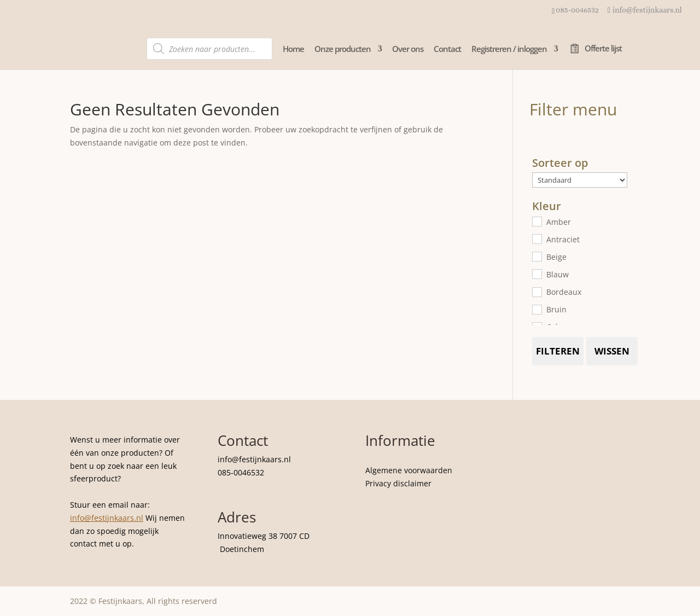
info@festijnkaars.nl (107, 518)
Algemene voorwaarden (409, 470)
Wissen (612, 351)
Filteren (558, 351)
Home (293, 50)
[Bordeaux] (536, 292)
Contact (447, 50)
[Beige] (536, 256)
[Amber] (536, 221)
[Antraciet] (536, 239)
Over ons (408, 50)
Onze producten (343, 50)
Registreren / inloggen (509, 50)
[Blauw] (536, 274)
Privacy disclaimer (398, 483)
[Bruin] (536, 309)
